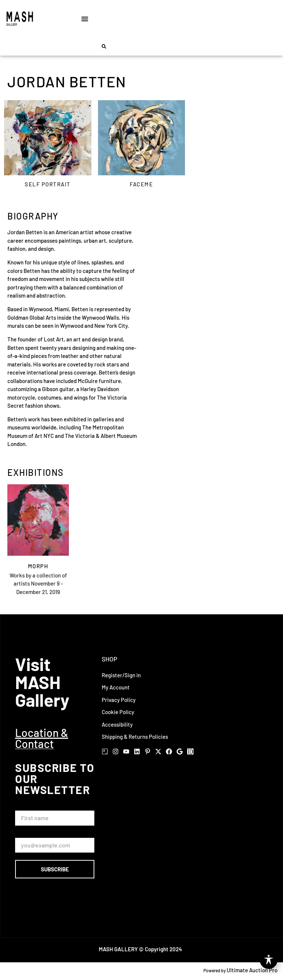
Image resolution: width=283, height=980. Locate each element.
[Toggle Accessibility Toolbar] (269, 960)
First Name (30, 807)
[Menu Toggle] (85, 19)
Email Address (34, 834)
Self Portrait (48, 185)
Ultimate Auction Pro (252, 970)
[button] (104, 46)
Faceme (141, 185)
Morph (38, 566)
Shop (109, 659)
